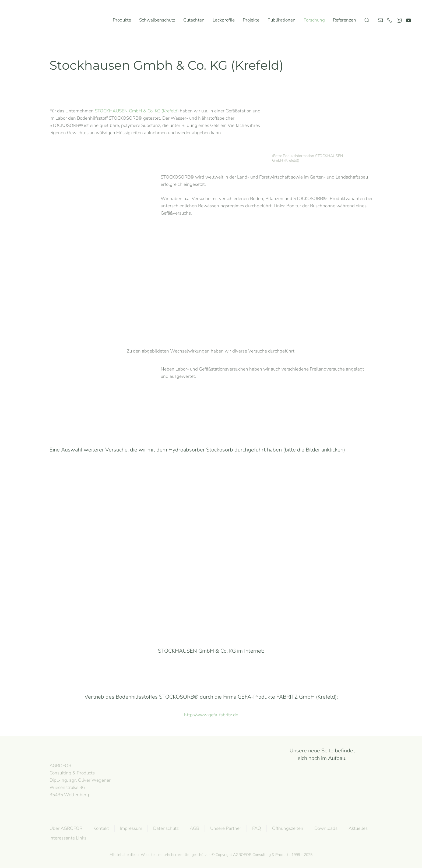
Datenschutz (165, 828)
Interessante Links (67, 838)
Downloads (325, 828)
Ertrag (128, 596)
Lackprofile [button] (224, 20)
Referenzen (344, 20)
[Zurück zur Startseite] (32, 20)
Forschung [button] (314, 20)
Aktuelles (358, 828)
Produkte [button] (122, 20)
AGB (194, 828)
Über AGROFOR (65, 828)
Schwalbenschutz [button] (157, 20)
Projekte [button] (251, 20)
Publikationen (282, 20)
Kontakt (101, 828)
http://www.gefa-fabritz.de (211, 715)
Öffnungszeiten (287, 828)
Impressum (131, 828)
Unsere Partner (225, 828)
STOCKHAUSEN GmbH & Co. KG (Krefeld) (137, 111)
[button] (367, 20)
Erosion (295, 504)
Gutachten (194, 20)
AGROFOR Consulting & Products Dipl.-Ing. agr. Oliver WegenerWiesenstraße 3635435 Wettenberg (80, 780)
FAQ (256, 828)
